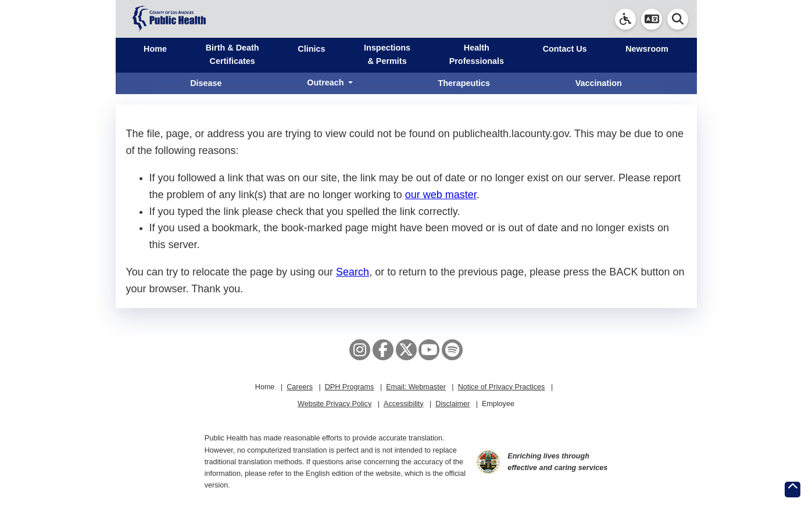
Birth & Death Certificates (232, 54)
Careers (300, 387)
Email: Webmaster (416, 387)
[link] (625, 19)
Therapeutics (464, 83)
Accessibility (404, 404)
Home (155, 49)
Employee (498, 404)
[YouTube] (429, 350)
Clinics (311, 49)
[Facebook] (383, 350)
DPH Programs (350, 387)
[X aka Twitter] (406, 350)
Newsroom (647, 49)
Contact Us (565, 49)
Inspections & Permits (387, 54)
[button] (652, 19)
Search (353, 272)
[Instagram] (360, 350)
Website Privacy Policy (335, 404)
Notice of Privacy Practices (502, 387)
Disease (206, 83)
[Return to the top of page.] (793, 490)
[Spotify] (452, 350)
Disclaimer (452, 404)
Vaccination (599, 83)
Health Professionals (477, 54)
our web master (441, 195)
